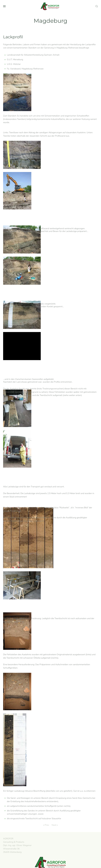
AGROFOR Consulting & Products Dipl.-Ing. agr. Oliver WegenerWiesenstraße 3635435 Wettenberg (17, 845)
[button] (4, 6)
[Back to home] (50, 6)
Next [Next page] (55, 825)
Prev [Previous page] (46, 825)
